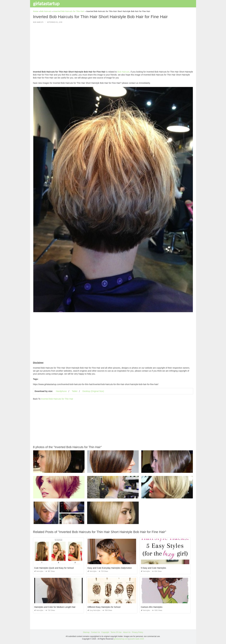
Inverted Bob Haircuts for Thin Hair (57, 399)
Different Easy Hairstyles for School (104, 607)
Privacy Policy (138, 632)
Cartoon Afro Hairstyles (152, 607)
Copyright (105, 632)
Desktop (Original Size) (93, 391)
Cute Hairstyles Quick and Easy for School (54, 568)
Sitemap (86, 632)
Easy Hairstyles (94, 610)
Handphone (61, 391)
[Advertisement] (113, 47)
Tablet (75, 391)
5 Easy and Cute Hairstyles (154, 568)
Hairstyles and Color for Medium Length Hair (55, 607)
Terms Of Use (116, 632)
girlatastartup (46, 3)
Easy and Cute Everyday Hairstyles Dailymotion (110, 568)
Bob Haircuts (38, 22)
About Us (127, 632)
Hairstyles (39, 571)
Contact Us (95, 632)
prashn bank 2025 (137, 639)
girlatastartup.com (121, 639)
